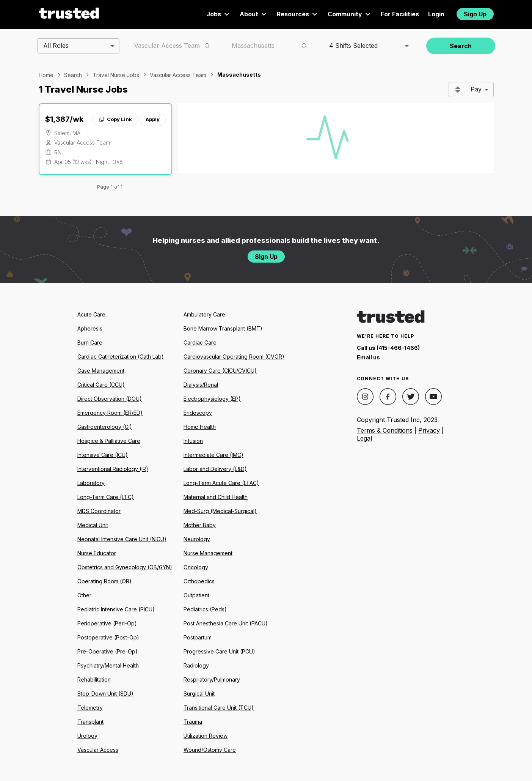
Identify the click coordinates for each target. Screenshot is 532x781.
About (254, 14)
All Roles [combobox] (56, 46)
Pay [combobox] (476, 89)
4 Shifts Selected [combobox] (353, 46)
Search (461, 46)
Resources (298, 14)
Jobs (218, 14)
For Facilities (400, 14)
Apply (153, 119)
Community (350, 14)
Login (436, 14)
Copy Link (115, 119)
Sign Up (475, 14)
